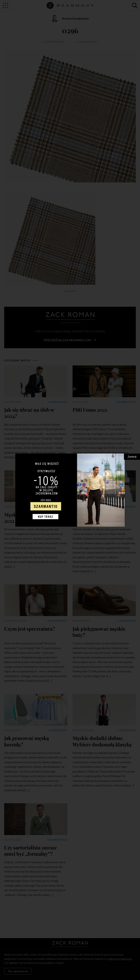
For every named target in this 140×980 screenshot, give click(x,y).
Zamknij (132, 457)
